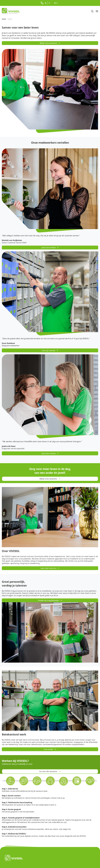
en (56, 3)
